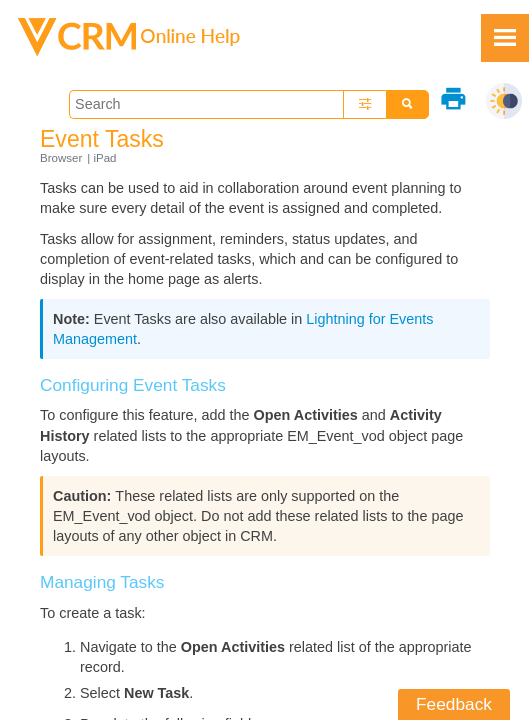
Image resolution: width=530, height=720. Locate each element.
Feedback (454, 704)
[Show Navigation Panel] (505, 38)
